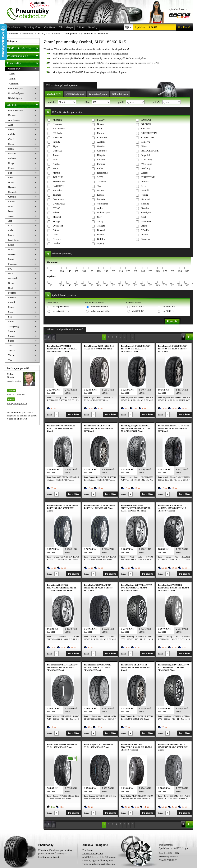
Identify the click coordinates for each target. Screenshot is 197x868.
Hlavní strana (13, 34)
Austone (101, 142)
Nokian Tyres (104, 212)
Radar (100, 168)
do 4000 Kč (169, 307)
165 (84, 271)
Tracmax (102, 182)
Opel (10, 288)
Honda (11, 182)
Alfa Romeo (14, 120)
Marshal (57, 217)
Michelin (57, 120)
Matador (101, 199)
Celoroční (14, 84)
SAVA (100, 177)
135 (62, 271)
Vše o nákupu (66, 27)
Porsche (12, 298)
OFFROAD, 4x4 (75, 94)
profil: (121, 102)
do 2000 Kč (138, 307)
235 (136, 271)
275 (165, 271)
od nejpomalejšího (100, 311)
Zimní (12, 79)
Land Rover (14, 240)
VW (10, 360)
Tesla (11, 346)
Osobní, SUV (54, 94)
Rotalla (145, 182)
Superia (101, 159)
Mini (10, 274)
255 (150, 271)
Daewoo (12, 154)
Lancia (11, 235)
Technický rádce (32, 27)
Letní (12, 74)
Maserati (12, 254)
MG (10, 269)
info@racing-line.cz (17, 403)
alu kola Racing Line (93, 854)
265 (158, 271)
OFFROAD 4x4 (16, 110)
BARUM (57, 137)
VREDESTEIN (149, 133)
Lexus (11, 245)
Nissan (11, 283)
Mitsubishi (13, 278)
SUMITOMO (60, 182)
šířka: (88, 102)
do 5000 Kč (169, 311)
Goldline (102, 239)
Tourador (57, 190)
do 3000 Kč (138, 311)
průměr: (157, 102)
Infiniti (11, 202)
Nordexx (146, 239)
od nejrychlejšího (100, 307)
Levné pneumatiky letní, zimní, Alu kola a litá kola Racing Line (31, 10)
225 (128, 271)
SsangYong (13, 326)
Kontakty (93, 27)
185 (99, 271)
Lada (11, 230)
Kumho (145, 208)
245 (143, 271)
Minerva (145, 142)
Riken (144, 146)
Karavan (12, 115)
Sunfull (145, 190)
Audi (11, 125)
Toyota (11, 350)
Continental (59, 199)
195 (106, 271)
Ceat (144, 217)
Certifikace (50, 27)
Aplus (100, 208)
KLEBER (146, 124)
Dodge (11, 163)
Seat (10, 317)
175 (91, 271)
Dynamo (57, 239)
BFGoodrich (59, 129)
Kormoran (102, 137)
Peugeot (12, 293)
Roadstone (102, 173)
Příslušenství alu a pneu (23, 56)
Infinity (56, 142)
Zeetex (145, 173)
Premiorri (146, 221)
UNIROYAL (59, 204)
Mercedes (13, 264)
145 (69, 271)
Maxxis (56, 173)
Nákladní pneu (120, 94)
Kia (10, 226)
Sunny (100, 221)
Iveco (11, 211)
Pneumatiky (23, 63)
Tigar (55, 146)
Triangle (57, 195)
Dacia (11, 149)
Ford (10, 178)
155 (77, 271)
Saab (10, 312)
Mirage (56, 221)
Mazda (11, 259)
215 (121, 271)
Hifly (100, 129)
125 (50, 271)
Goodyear (146, 212)
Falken (56, 212)
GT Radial (58, 133)
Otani (55, 235)
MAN (11, 250)
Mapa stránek (166, 845)
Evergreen (58, 226)
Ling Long (147, 159)
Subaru (11, 331)
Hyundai (12, 187)
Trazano (101, 226)
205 (113, 271)
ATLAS (57, 208)
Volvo (11, 355)
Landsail (57, 243)
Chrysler (12, 197)
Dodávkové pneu (98, 94)
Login (185, 848)
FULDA (101, 120)
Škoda (11, 341)
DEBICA (57, 151)
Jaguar (11, 216)
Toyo (100, 186)
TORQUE (58, 177)
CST (99, 217)
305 (187, 271)
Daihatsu (12, 158)
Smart (11, 322)
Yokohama (103, 204)
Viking (145, 195)
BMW (11, 130)
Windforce (147, 230)
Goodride (102, 151)
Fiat (10, 173)
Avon (55, 159)
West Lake (147, 164)
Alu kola (23, 104)
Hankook (57, 124)
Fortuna (101, 164)
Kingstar (101, 155)
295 (180, 271)
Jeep (10, 221)
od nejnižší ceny (61, 307)
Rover (11, 307)
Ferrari (11, 168)
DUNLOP (146, 120)
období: (52, 102)
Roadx (144, 235)
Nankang (146, 168)
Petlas (56, 230)
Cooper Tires (148, 137)
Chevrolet (13, 192)
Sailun (56, 168)
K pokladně (183, 27)
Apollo (56, 164)
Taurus (56, 155)
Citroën (12, 139)
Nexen (100, 124)
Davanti (101, 230)
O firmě (81, 27)
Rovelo (101, 235)
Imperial (145, 155)
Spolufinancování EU (170, 848)
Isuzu (11, 206)
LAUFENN (59, 186)
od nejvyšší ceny (61, 311)
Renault (12, 302)
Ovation (101, 146)
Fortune (101, 133)
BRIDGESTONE (150, 151)
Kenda (100, 195)
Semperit (146, 199)
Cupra (11, 144)
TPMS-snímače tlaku (23, 48)
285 (172, 271)
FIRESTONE (148, 177)
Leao (144, 186)
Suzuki (11, 336)
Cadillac (12, 134)
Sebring (145, 204)
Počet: (50, 415)
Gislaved (146, 129)
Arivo (144, 226)
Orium (100, 190)
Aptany (101, 243)
